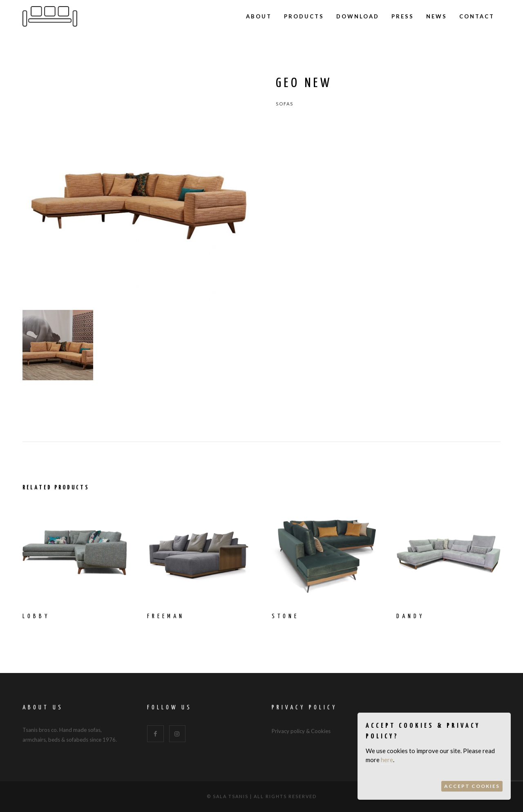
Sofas (285, 104)
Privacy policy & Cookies (301, 731)
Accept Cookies (472, 786)
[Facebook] (155, 734)
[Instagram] (178, 734)
